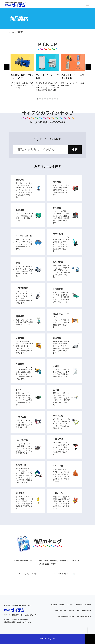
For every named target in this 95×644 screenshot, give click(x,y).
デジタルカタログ (30, 574)
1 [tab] (38, 99)
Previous (7, 67)
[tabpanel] (22, 71)
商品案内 (54, 605)
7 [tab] (52, 99)
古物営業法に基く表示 (84, 616)
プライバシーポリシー (84, 611)
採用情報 (88, 605)
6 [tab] (50, 99)
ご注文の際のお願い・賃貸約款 (64, 611)
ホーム (12, 32)
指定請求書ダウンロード (66, 616)
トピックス (70, 605)
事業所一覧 (79, 605)
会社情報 (62, 605)
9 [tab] (57, 99)
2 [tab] (40, 99)
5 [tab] (47, 99)
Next (88, 67)
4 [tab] (45, 99)
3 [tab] (42, 99)
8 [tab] (55, 99)
